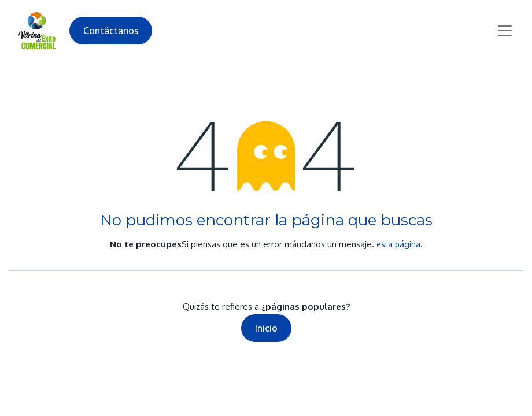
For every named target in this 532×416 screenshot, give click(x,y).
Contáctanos (111, 31)
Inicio (266, 328)
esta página (398, 244)
